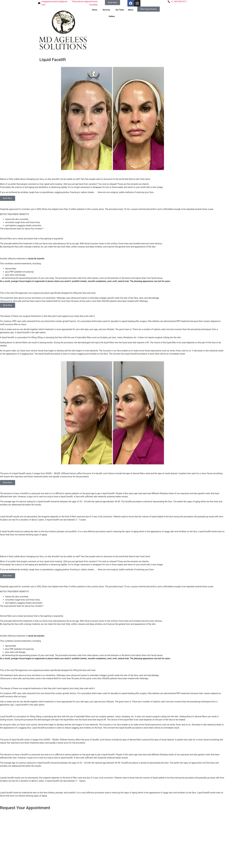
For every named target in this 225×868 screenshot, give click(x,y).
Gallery (112, 16)
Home (94, 10)
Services (106, 10)
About (131, 10)
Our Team (120, 10)
